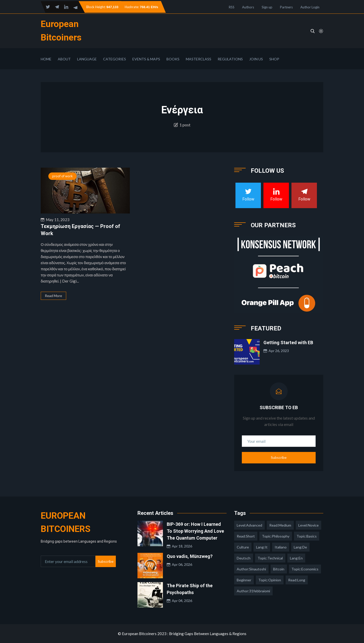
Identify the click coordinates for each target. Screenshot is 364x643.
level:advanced (249, 525)
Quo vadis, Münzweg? (190, 556)
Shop (274, 59)
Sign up (267, 7)
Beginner (244, 580)
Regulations (230, 59)
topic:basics (307, 536)
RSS (232, 7)
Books (173, 59)
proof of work (62, 176)
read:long (297, 580)
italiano (281, 547)
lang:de (300, 547)
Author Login (310, 7)
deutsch (244, 558)
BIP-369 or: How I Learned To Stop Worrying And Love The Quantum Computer (195, 531)
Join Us (256, 59)
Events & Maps (146, 59)
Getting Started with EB (288, 343)
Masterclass (199, 59)
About (64, 59)
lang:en (296, 558)
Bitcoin (279, 569)
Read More (53, 296)
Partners (286, 7)
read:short (246, 536)
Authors (248, 7)
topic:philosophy (276, 536)
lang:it (262, 547)
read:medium (280, 525)
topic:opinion (270, 580)
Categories (115, 59)
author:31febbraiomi (253, 591)
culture (243, 547)
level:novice (309, 525)
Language (87, 59)
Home (46, 59)
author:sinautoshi (251, 569)
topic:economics (305, 569)
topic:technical (270, 558)
